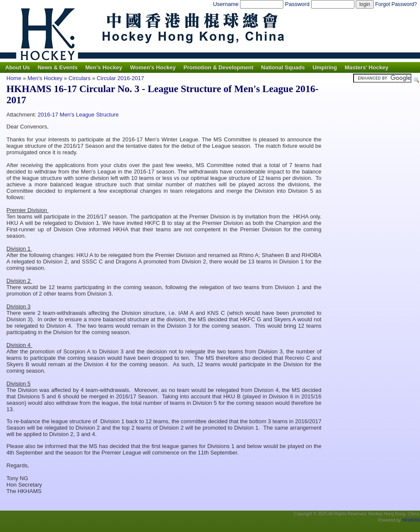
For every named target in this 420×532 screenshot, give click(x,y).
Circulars (79, 78)
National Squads (283, 67)
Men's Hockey (104, 67)
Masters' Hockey (366, 67)
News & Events (58, 67)
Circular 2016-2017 (121, 78)
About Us (18, 67)
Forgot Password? (396, 4)
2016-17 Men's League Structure (78, 115)
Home (14, 78)
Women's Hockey (153, 67)
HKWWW (411, 520)
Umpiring (325, 67)
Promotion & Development (218, 67)
